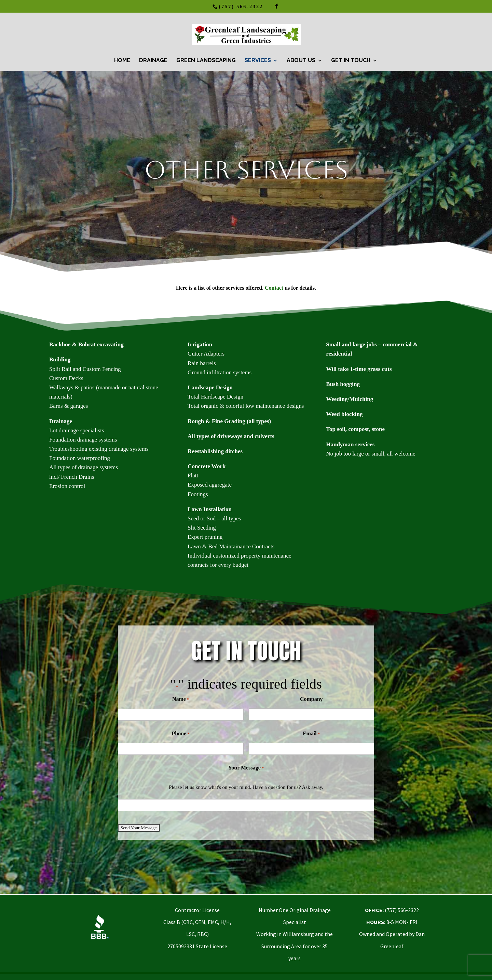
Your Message (246, 768)
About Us (301, 61)
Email (311, 734)
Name (181, 699)
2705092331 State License (197, 946)
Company (311, 699)
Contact (274, 288)
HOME (122, 61)
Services (258, 61)
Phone (181, 734)
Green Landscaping (206, 61)
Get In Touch (351, 61)
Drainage (153, 61)
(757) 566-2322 (241, 7)
